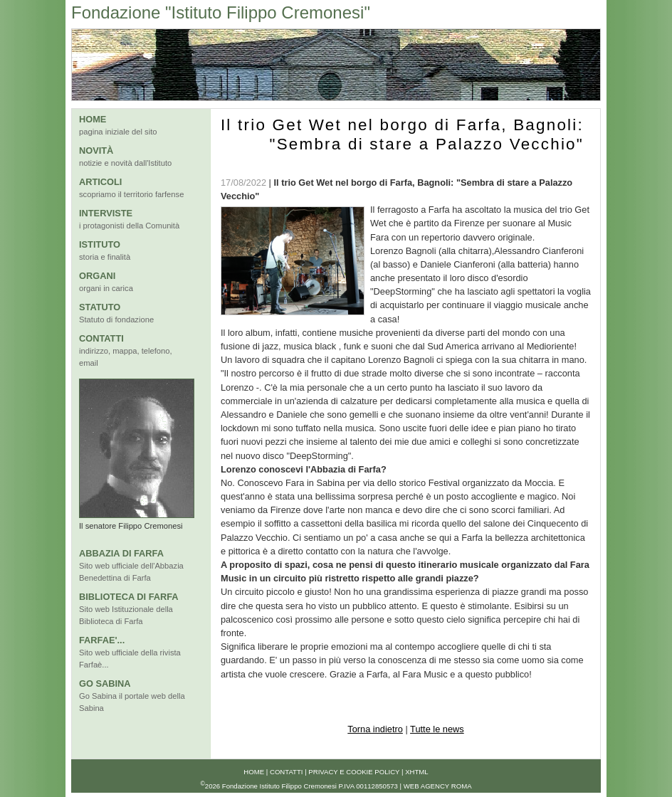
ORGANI (97, 276)
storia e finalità (105, 257)
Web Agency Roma (438, 786)
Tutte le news (437, 729)
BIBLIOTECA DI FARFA (129, 597)
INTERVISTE (106, 213)
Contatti (287, 772)
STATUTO (100, 307)
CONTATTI (101, 338)
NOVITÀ (96, 151)
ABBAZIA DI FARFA (121, 553)
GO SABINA (105, 683)
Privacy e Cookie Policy (354, 772)
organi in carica (106, 288)
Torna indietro (375, 729)
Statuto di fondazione (116, 320)
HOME (93, 119)
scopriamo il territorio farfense (131, 194)
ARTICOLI (100, 182)
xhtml (417, 772)
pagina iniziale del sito (118, 132)
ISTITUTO (100, 244)
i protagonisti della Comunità (129, 226)
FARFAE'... (102, 640)
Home (254, 772)
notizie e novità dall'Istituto (125, 163)
